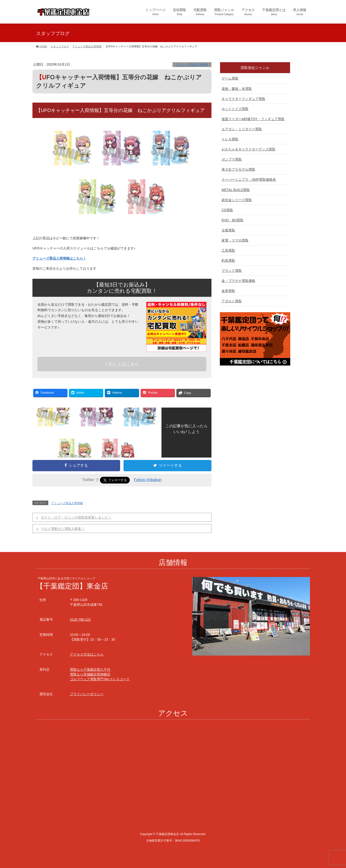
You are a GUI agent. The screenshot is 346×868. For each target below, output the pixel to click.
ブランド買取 (232, 271)
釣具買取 (228, 260)
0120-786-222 (80, 620)
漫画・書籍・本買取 (237, 89)
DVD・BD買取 (232, 220)
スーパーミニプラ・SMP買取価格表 (249, 180)
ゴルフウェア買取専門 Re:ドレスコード (100, 679)
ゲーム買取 (230, 78)
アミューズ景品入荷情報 (192, 65)
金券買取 (228, 291)
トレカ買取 (230, 139)
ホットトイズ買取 (235, 109)
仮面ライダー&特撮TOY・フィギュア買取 (253, 119)
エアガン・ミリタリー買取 (242, 129)
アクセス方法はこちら (87, 654)
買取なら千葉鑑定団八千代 (90, 670)
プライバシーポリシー (87, 694)
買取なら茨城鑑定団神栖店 (90, 674)
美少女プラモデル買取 (238, 169)
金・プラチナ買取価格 (238, 281)
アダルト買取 (232, 301)
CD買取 (227, 210)
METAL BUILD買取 (236, 190)
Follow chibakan (148, 480)
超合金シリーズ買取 (237, 200)
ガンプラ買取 (232, 159)
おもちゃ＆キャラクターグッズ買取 (248, 149)
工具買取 (228, 250)
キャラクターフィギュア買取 (243, 99)
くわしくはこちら (122, 364)
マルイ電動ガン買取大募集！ (63, 529)
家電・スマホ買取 (235, 240)
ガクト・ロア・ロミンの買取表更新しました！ (76, 517)
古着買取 (228, 230)
